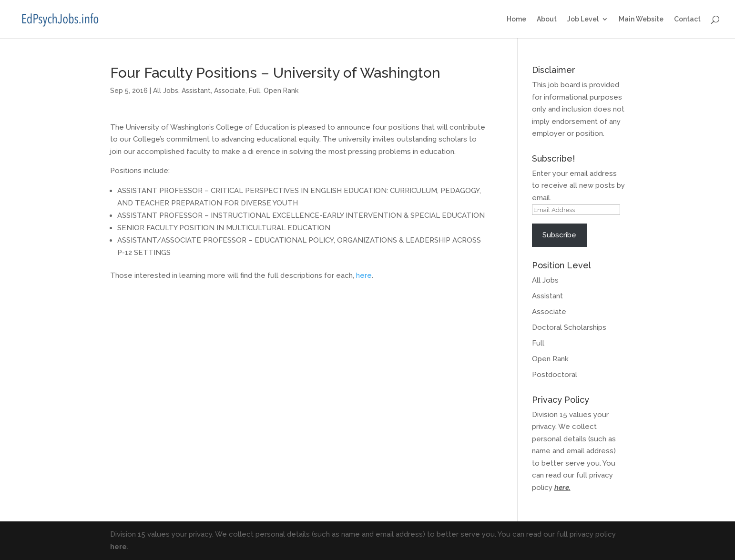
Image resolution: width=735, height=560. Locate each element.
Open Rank (281, 91)
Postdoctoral (555, 375)
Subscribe (559, 235)
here (364, 275)
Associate (230, 91)
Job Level (583, 19)
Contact (687, 19)
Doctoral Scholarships (569, 327)
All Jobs (166, 91)
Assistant (196, 91)
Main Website (641, 19)
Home (516, 19)
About (547, 19)
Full (255, 91)
